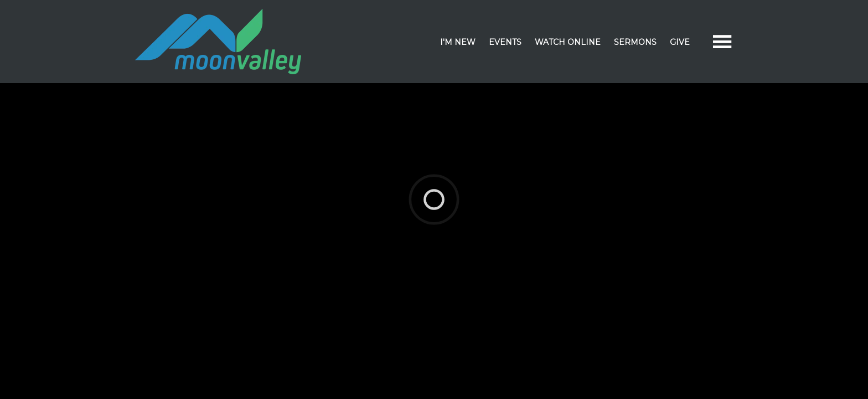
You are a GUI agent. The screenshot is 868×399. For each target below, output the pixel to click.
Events (505, 42)
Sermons (635, 42)
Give (680, 42)
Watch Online (568, 42)
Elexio (432, 193)
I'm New (458, 42)
